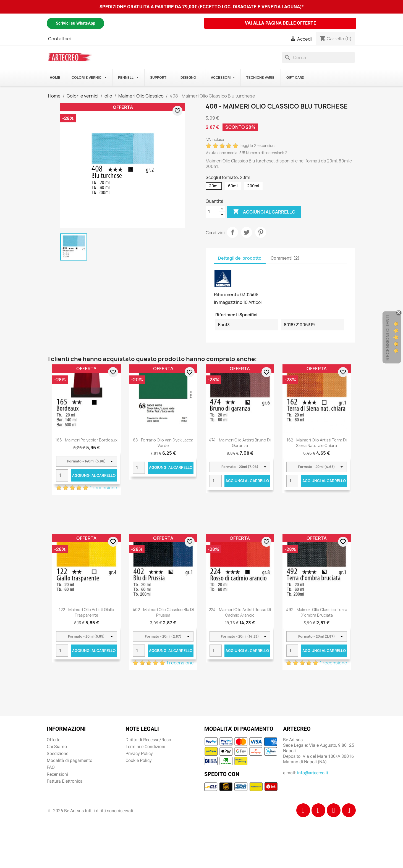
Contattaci (59, 39)
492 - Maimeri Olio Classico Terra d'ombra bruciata (317, 612)
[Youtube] (349, 810)
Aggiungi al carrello (264, 212)
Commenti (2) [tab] (285, 258)
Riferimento (227, 294)
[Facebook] (303, 810)
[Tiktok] (334, 810)
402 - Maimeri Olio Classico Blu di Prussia (163, 612)
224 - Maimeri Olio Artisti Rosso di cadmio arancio (240, 612)
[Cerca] (318, 57)
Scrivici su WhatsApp (75, 23)
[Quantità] (212, 212)
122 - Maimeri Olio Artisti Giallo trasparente (87, 612)
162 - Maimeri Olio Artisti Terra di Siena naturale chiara (317, 443)
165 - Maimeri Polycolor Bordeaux (86, 440)
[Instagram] (318, 810)
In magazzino (228, 302)
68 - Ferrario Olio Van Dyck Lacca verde (163, 443)
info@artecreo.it (313, 773)
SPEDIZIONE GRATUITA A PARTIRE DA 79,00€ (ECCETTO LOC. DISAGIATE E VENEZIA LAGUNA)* (202, 7)
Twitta (247, 232)
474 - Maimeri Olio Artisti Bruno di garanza (240, 443)
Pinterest (261, 232)
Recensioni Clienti (388, 338)
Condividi (232, 232)
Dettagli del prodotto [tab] (240, 258)
